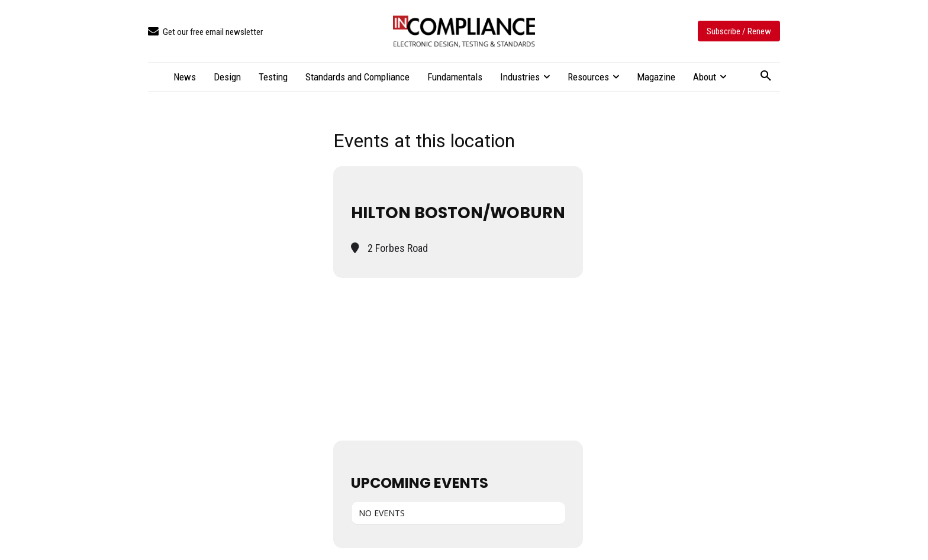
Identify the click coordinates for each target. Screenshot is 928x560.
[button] (766, 76)
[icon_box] (205, 32)
